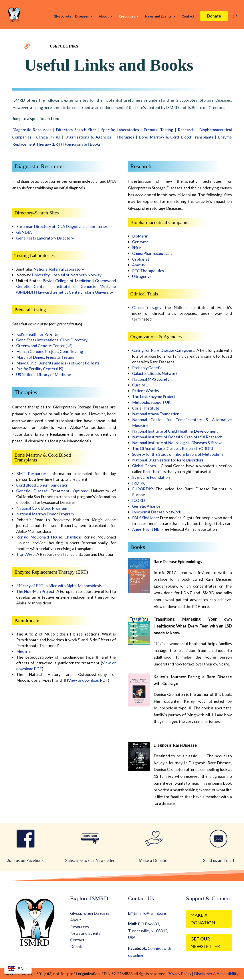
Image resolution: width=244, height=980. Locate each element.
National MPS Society (151, 379)
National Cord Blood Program (42, 508)
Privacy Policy (179, 974)
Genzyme (140, 242)
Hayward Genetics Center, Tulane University (74, 292)
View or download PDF (88, 680)
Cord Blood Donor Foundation (42, 485)
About (104, 16)
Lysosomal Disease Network (157, 512)
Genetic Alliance (146, 506)
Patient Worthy (146, 391)
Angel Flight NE (146, 529)
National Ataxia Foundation (156, 414)
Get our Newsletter (205, 942)
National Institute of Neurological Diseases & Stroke (177, 443)
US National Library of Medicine (44, 374)
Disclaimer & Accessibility (216, 974)
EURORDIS (142, 489)
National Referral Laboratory (59, 269)
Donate (214, 16)
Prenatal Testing (158, 130)
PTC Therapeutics (148, 271)
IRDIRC (139, 483)
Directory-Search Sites (76, 130)
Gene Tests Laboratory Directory (45, 238)
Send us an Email (219, 860)
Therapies (125, 137)
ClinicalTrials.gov (147, 307)
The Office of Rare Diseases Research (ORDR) (173, 448)
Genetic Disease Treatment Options (52, 491)
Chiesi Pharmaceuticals (152, 253)
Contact (188, 16)
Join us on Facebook (26, 860)
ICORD (139, 500)
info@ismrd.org (153, 913)
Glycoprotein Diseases (71, 16)
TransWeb (25, 554)
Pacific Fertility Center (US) (40, 369)
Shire (137, 247)
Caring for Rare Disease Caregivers (163, 350)
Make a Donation (154, 860)
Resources (127, 16)
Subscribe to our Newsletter (90, 860)
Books (95, 144)
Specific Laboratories (120, 130)
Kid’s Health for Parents (37, 334)
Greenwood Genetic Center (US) (44, 346)
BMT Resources (31, 473)
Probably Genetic (147, 368)
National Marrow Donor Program (45, 514)
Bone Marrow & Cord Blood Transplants (176, 137)
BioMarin (140, 236)
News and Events (158, 16)
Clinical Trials (48, 137)
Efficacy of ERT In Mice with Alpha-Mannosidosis (59, 586)
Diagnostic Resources (32, 130)
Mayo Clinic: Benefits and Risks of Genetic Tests (58, 363)
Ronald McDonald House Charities (48, 537)
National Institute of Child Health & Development (175, 431)
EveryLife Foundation (151, 477)
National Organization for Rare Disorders (168, 460)
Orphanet (141, 259)
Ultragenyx (142, 276)
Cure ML (140, 385)
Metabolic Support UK (151, 402)
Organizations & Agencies (88, 137)
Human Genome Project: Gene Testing (50, 351)
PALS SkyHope (145, 518)
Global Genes (144, 466)
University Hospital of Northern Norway (67, 275)
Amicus (138, 265)
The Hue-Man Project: (36, 591)
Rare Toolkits (154, 471)
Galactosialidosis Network (155, 373)
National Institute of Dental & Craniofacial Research (177, 437)
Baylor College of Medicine (67, 281)
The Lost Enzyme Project (154, 396)
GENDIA (24, 232)
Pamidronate (76, 144)
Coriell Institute (146, 408)
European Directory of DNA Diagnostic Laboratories (62, 226)
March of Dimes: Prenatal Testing (45, 357)
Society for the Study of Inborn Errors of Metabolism (177, 454)
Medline (23, 651)
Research (186, 130)
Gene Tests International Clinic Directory (52, 340)
